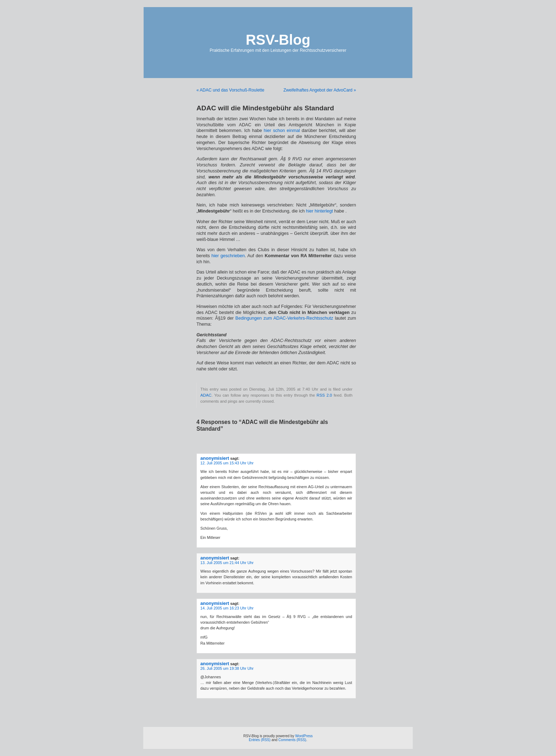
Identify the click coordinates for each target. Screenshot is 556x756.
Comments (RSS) (292, 740)
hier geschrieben (228, 256)
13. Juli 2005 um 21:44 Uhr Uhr (227, 563)
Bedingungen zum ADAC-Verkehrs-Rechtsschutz (284, 318)
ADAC (206, 395)
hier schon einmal (282, 131)
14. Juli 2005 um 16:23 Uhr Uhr (227, 608)
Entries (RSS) (260, 740)
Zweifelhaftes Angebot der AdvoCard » (320, 90)
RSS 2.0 (324, 395)
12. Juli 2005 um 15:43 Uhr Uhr (227, 463)
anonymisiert (215, 458)
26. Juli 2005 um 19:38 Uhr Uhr (227, 668)
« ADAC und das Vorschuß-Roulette (230, 90)
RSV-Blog (278, 40)
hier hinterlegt (319, 211)
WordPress (304, 736)
